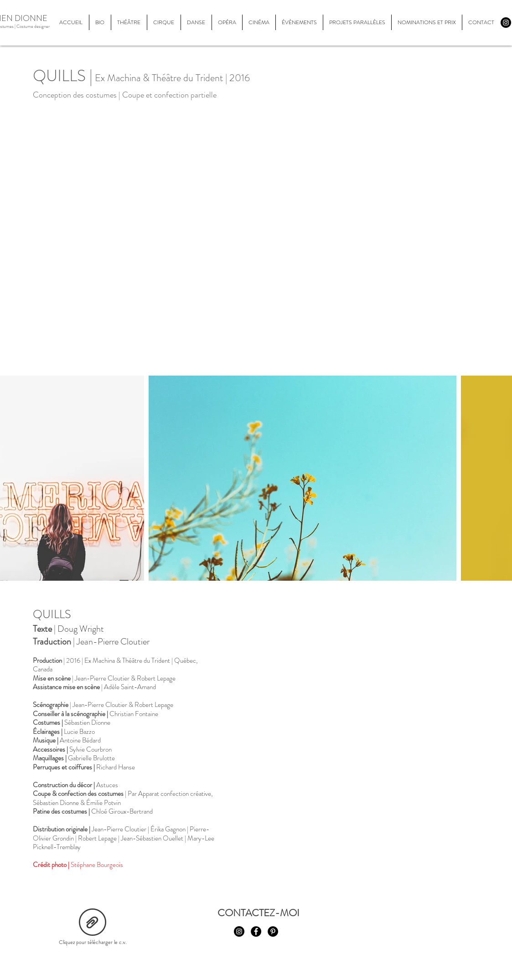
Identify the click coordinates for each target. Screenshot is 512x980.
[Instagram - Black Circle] (506, 23)
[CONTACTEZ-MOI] (259, 913)
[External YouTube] (352, 696)
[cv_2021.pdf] (93, 923)
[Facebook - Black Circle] (256, 931)
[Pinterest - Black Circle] (273, 931)
